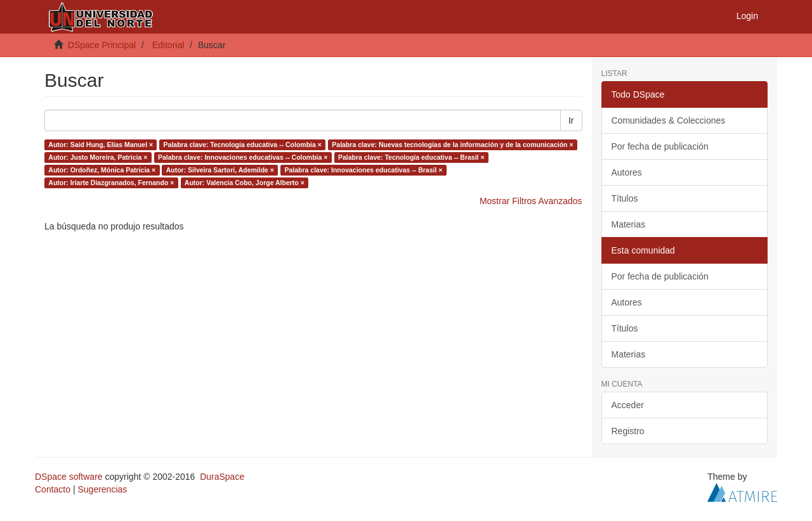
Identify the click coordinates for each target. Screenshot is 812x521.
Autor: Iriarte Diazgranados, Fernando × (111, 183)
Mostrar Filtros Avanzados (531, 201)
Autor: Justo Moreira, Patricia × (98, 157)
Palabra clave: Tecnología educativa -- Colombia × (243, 145)
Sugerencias (102, 489)
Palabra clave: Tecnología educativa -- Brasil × (411, 157)
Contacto (53, 489)
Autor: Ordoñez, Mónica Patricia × (102, 170)
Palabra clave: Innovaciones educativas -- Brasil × (363, 170)
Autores (627, 172)
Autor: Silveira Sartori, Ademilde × (220, 170)
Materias (629, 224)
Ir (571, 120)
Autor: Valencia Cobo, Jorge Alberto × (245, 183)
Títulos (625, 198)
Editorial (168, 45)
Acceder (628, 405)
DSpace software (69, 477)
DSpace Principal (102, 45)
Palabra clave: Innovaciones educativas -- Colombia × (243, 157)
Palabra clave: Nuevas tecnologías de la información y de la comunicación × (452, 145)
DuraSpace (222, 477)
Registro (628, 431)
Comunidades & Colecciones (669, 120)
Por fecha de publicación (660, 146)
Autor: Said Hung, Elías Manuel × (101, 145)
